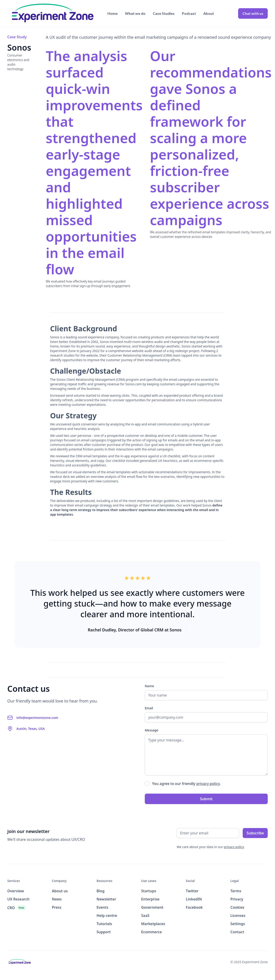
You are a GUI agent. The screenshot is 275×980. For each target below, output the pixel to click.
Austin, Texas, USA (31, 729)
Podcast (189, 13)
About (209, 13)
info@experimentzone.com (37, 718)
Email (149, 708)
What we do (135, 13)
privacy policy (208, 784)
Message (152, 730)
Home (113, 13)
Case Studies (164, 13)
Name (149, 686)
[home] (53, 13)
